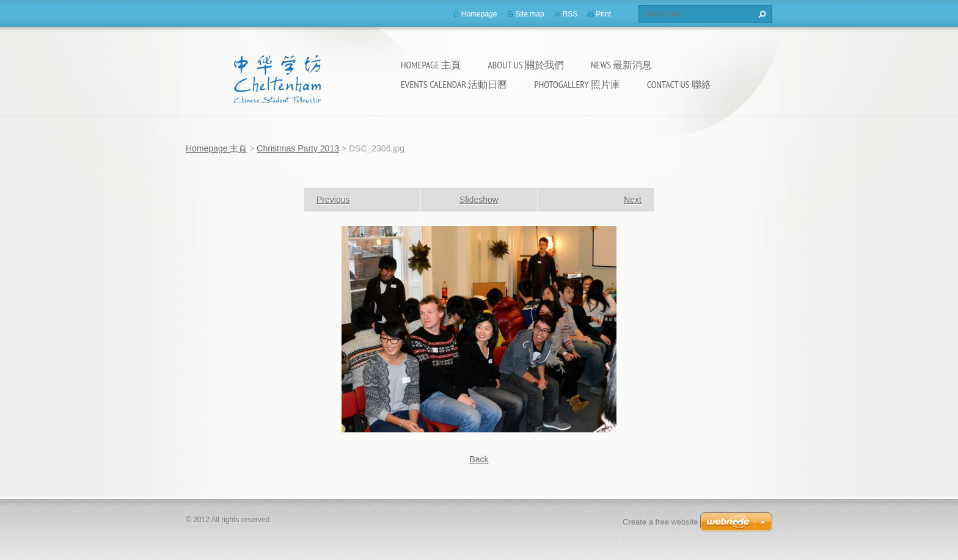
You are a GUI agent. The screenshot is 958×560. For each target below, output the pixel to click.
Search (761, 14)
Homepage (479, 14)
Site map (529, 14)
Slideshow (479, 200)
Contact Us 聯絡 (679, 84)
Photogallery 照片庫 (577, 84)
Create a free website (660, 522)
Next (633, 200)
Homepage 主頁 (431, 65)
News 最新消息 (621, 65)
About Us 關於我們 (526, 65)
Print (603, 14)
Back (479, 459)
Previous (333, 200)
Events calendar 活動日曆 (454, 84)
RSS (570, 14)
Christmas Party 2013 (298, 148)
